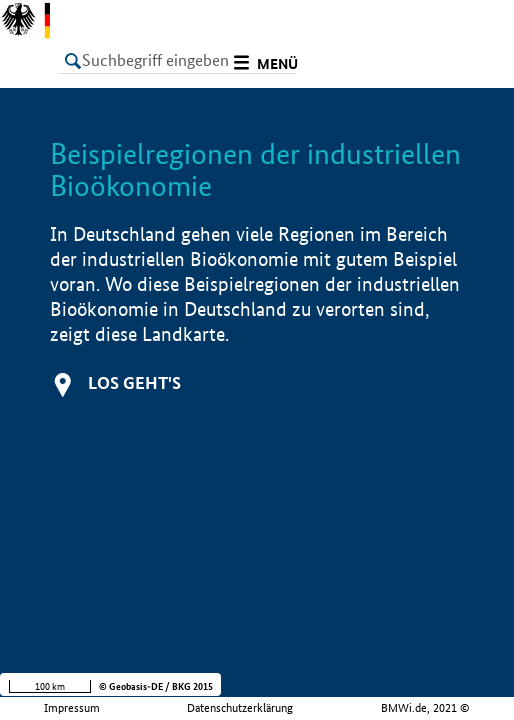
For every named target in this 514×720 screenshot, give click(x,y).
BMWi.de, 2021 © (425, 708)
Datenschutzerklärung (240, 708)
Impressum (72, 708)
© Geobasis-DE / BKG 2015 (156, 686)
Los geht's (134, 382)
